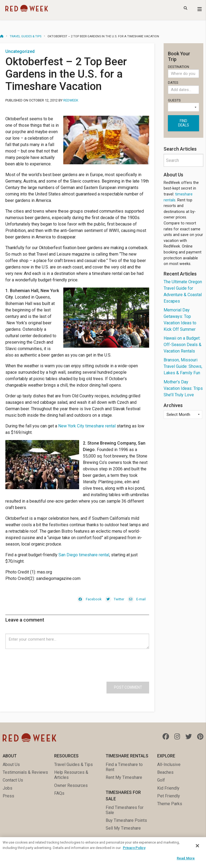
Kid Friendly (168, 788)
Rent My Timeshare (124, 777)
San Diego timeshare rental (84, 555)
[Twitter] (115, 599)
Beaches (165, 772)
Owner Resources (71, 785)
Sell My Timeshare (123, 828)
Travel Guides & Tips (25, 36)
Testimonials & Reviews (25, 772)
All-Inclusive (169, 765)
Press (8, 796)
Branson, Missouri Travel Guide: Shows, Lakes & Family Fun (183, 366)
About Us (11, 765)
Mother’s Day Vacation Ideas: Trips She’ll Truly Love (183, 388)
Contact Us (13, 780)
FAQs (59, 793)
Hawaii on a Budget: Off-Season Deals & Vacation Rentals (183, 345)
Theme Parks (170, 804)
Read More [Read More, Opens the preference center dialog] (186, 858)
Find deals (184, 123)
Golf (161, 780)
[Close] (197, 846)
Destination (183, 71)
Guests (183, 105)
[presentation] (46, 659)
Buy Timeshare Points (126, 820)
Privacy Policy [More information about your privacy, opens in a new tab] (134, 848)
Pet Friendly (169, 796)
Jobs (8, 788)
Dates (183, 88)
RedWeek (71, 100)
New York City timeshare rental (87, 426)
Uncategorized (20, 51)
